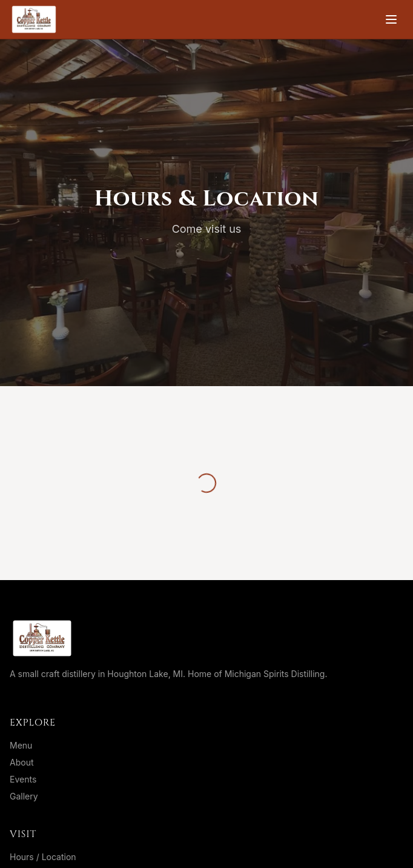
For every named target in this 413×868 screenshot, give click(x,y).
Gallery (24, 796)
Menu (21, 745)
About (21, 762)
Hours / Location (43, 857)
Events (23, 779)
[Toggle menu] (391, 19)
